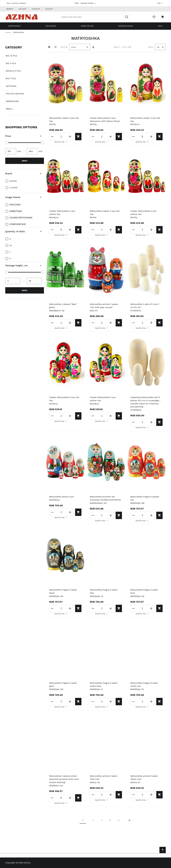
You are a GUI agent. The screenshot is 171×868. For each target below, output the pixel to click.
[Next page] (129, 821)
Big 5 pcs (11, 63)
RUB (86, 3)
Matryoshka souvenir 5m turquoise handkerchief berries (106, 498)
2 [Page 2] (93, 821)
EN (160, 3)
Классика (15, 205)
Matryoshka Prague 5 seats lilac (104, 591)
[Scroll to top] (163, 850)
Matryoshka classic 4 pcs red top (145, 119)
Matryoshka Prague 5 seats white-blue (104, 685)
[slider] (7, 142)
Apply (25, 161)
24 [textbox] (158, 47)
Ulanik (13, 187)
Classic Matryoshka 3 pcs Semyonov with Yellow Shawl (105, 119)
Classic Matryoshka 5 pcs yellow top (103, 399)
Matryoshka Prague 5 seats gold (63, 685)
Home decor (87, 26)
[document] (25, 79)
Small (9, 109)
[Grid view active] (49, 47)
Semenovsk (12, 101)
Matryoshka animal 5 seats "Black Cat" (144, 778)
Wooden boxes (126, 26)
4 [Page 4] (110, 821)
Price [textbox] (74, 47)
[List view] (56, 47)
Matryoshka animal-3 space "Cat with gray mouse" (104, 306)
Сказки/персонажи (21, 218)
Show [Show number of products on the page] (151, 47)
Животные (16, 211)
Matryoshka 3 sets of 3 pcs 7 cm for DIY (145, 306)
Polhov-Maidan (15, 93)
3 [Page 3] (102, 821)
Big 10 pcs (11, 56)
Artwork (11, 86)
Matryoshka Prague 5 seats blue (144, 591)
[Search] (127, 17)
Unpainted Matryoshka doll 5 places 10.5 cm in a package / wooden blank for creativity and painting (145, 402)
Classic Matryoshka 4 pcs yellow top (62, 213)
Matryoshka (14, 26)
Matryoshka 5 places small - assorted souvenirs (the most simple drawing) (64, 779)
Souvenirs (51, 26)
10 (11, 245)
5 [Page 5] (119, 821)
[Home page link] (22, 17)
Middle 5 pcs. (13, 71)
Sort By (64, 47)
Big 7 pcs (11, 78)
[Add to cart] (78, 136)
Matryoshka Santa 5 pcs (62, 497)
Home (8, 32)
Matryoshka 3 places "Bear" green (63, 306)
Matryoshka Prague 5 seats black (63, 591)
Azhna (13, 181)
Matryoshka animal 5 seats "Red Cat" (104, 778)
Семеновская (18, 224)
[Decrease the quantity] (52, 136)
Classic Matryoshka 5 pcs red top (64, 399)
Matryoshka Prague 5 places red (145, 498)
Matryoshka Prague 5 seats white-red (144, 685)
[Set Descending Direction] (93, 47)
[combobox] (95, 17)
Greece (23, 3)
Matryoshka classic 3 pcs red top (64, 119)
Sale (160, 26)
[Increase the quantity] (70, 136)
